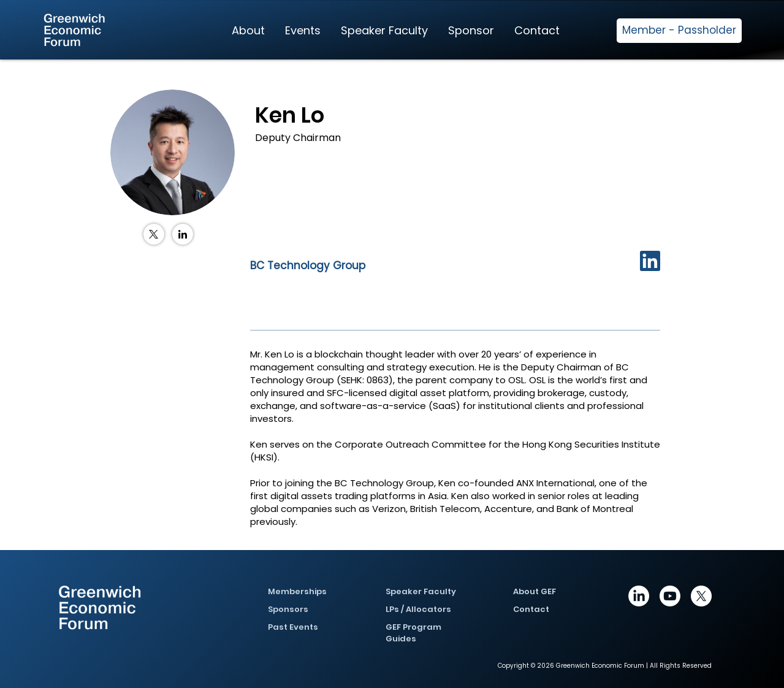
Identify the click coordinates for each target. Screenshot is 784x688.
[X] (701, 596)
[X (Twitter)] (154, 234)
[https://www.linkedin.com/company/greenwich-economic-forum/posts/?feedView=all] (639, 596)
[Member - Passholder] (679, 31)
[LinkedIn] (183, 234)
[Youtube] (670, 596)
